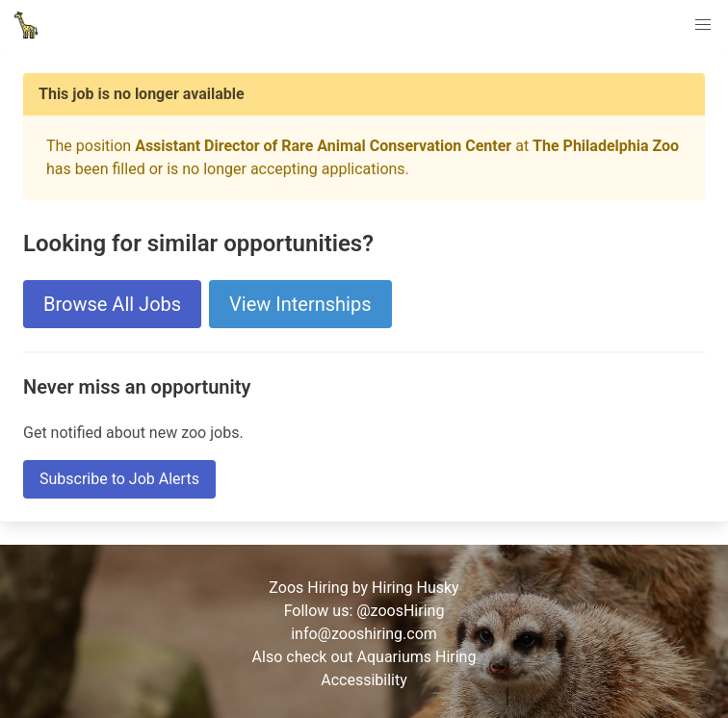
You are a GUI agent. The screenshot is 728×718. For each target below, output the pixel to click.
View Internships (300, 304)
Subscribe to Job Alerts (119, 479)
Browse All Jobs (112, 304)
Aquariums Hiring (417, 657)
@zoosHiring (400, 611)
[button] (703, 25)
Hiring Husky (416, 588)
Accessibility (364, 680)
